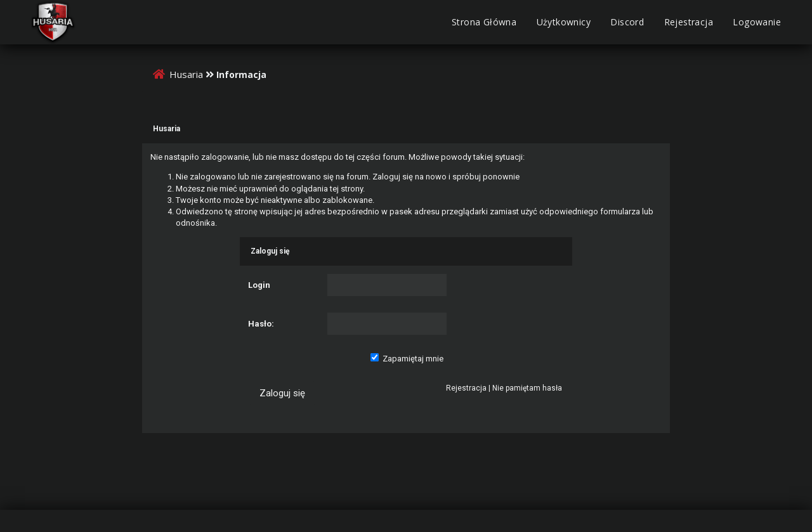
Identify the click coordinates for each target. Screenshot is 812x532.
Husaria (186, 74)
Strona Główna (484, 22)
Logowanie (757, 22)
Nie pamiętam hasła (527, 388)
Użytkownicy (564, 22)
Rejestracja (689, 22)
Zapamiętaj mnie (407, 359)
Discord (627, 22)
